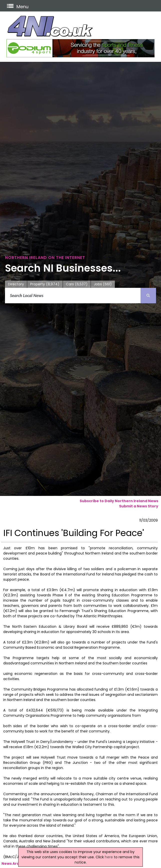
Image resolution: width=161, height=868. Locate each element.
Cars (77, 284)
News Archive (14, 864)
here (109, 857)
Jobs (103, 284)
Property (45, 284)
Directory (16, 284)
